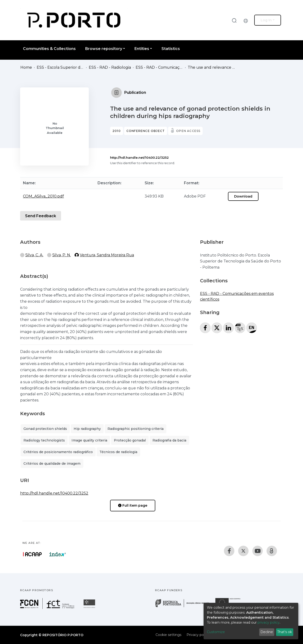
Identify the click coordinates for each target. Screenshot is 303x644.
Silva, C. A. (34, 255)
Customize (216, 632)
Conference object (146, 131)
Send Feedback (41, 216)
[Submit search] (234, 20)
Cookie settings (168, 635)
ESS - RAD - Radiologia (110, 67)
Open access (188, 131)
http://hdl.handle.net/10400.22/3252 (139, 158)
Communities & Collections (49, 49)
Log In (266, 20)
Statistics (171, 49)
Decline (267, 632)
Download (243, 196)
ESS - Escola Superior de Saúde (60, 67)
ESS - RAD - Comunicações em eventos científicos (159, 67)
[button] (247, 20)
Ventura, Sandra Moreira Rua (107, 255)
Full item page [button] (133, 505)
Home (26, 67)
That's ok (285, 632)
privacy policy (269, 622)
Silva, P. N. (62, 255)
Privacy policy (198, 635)
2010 (117, 131)
